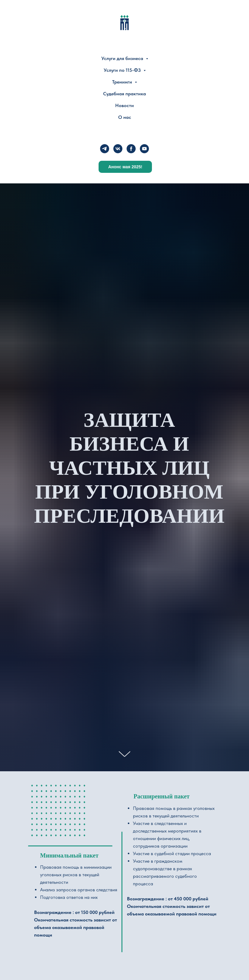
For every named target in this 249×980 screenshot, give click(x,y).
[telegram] (105, 149)
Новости (124, 105)
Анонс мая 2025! (125, 167)
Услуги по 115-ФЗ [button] (123, 70)
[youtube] (144, 149)
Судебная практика (124, 94)
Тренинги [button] (123, 82)
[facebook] (131, 149)
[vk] (118, 149)
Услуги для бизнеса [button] (123, 58)
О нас (125, 117)
